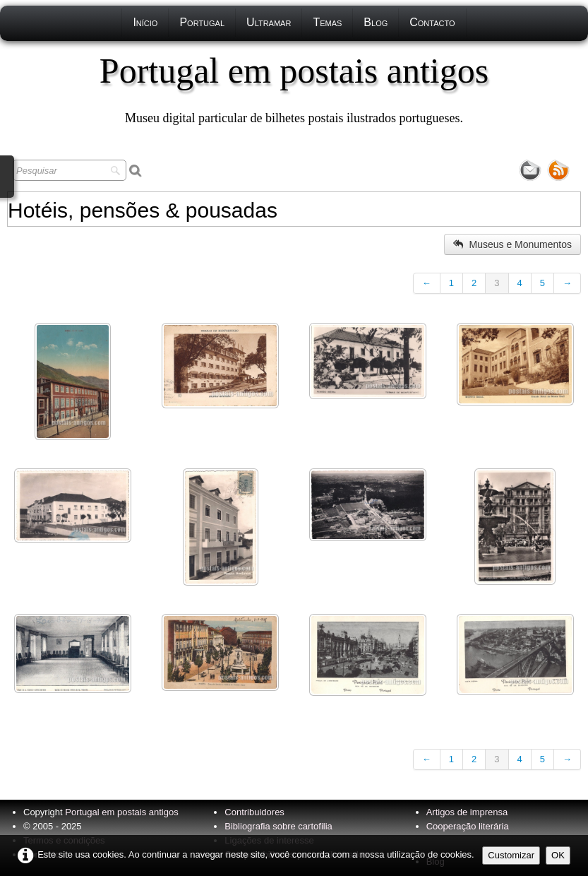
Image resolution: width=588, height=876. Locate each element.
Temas (327, 22)
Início (145, 22)
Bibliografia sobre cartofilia (278, 826)
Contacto (432, 22)
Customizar (511, 855)
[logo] (294, 88)
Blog (376, 22)
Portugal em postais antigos (121, 812)
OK (558, 855)
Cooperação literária (468, 826)
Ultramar (269, 22)
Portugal (202, 22)
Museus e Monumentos (512, 244)
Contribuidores (254, 812)
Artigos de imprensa (467, 812)
